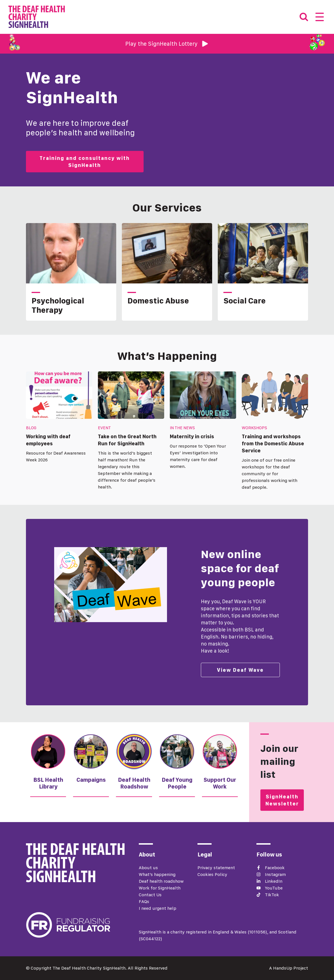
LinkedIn (274, 881)
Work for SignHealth (160, 888)
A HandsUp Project (289, 968)
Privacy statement (216, 868)
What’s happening (157, 874)
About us (148, 868)
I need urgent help (158, 908)
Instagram (275, 874)
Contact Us (150, 895)
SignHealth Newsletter (282, 800)
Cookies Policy (212, 874)
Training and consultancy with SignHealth (85, 162)
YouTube (274, 888)
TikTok (272, 895)
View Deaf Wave (240, 670)
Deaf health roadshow (161, 881)
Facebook (275, 868)
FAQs (144, 901)
